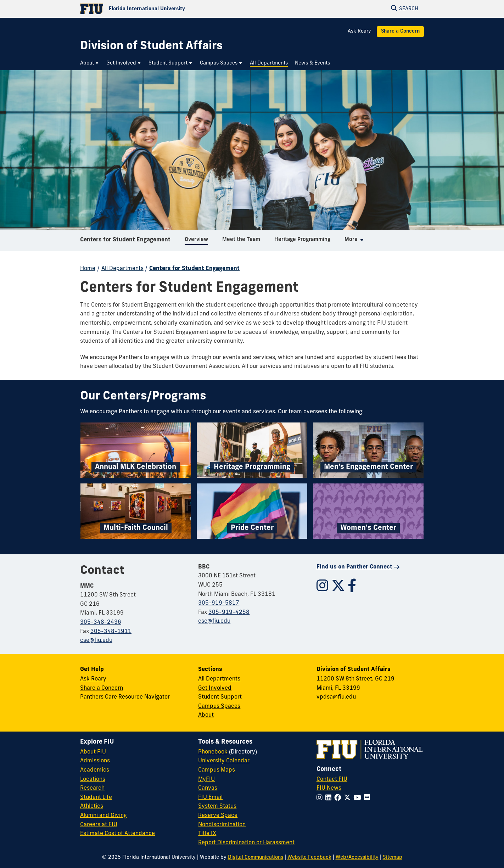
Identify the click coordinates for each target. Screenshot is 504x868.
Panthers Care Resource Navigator (125, 697)
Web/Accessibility (357, 858)
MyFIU (206, 779)
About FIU (93, 752)
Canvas (208, 788)
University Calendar (224, 761)
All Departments (122, 269)
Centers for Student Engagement (125, 242)
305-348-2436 (101, 622)
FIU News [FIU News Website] (329, 788)
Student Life (96, 797)
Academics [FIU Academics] (95, 770)
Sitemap (393, 858)
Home (88, 269)
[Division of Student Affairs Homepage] (151, 47)
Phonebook (213, 752)
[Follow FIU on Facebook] (339, 798)
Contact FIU (332, 779)
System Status (217, 806)
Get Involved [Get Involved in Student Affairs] (215, 688)
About (206, 715)
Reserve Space (218, 816)
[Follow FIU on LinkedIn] (330, 798)
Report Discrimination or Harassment (246, 843)
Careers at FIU (99, 825)
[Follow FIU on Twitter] (349, 798)
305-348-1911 (111, 632)
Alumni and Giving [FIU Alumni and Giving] (103, 816)
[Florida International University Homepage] (166, 9)
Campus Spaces (219, 706)
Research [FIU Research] (92, 788)
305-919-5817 (219, 603)
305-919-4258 (229, 612)
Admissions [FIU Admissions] (95, 761)
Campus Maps (217, 770)
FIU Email (210, 797)
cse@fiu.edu (96, 640)
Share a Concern (400, 31)
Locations (93, 779)
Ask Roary (359, 31)
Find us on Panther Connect (354, 567)
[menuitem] (90, 63)
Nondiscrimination (222, 825)
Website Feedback (309, 858)
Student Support (220, 697)
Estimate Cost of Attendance (117, 834)
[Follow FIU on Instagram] (321, 798)
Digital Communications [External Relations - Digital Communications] (256, 858)
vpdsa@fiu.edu (336, 697)
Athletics (92, 806)
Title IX (207, 834)
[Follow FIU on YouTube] (359, 798)
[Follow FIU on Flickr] (368, 798)
